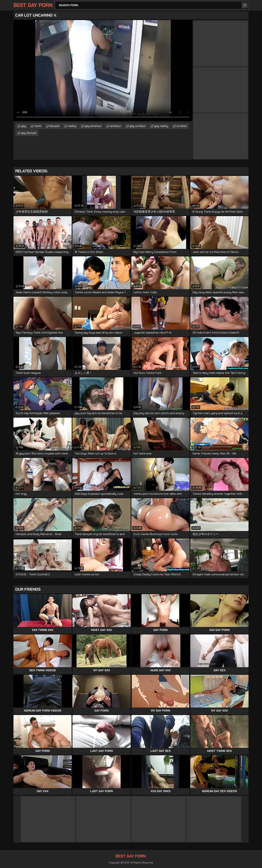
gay (24, 126)
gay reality (161, 126)
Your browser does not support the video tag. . (103, 71)
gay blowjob (29, 133)
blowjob (55, 126)
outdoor (182, 126)
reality (72, 126)
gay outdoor (138, 126)
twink (38, 126)
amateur (116, 126)
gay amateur (93, 126)
